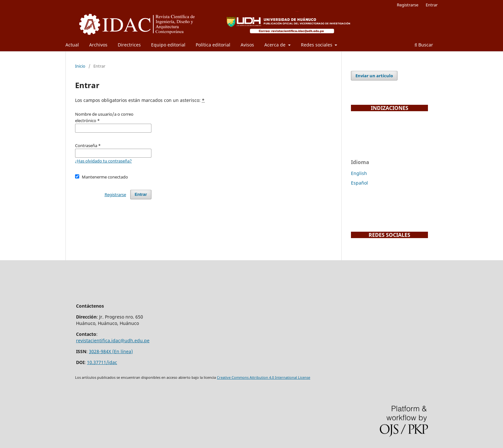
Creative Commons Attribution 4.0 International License (264, 377)
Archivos (98, 45)
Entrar (432, 5)
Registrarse (408, 5)
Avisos (247, 45)
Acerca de (276, 45)
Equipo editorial (168, 45)
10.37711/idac (102, 362)
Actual (72, 45)
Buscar (424, 45)
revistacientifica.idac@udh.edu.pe (113, 340)
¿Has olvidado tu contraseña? (103, 161)
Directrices (129, 45)
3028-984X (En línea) (111, 351)
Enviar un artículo (374, 76)
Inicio (80, 66)
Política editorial (213, 45)
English (359, 173)
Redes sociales (317, 45)
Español (359, 183)
